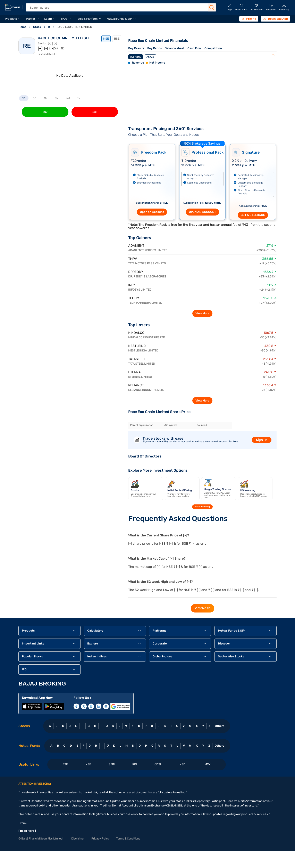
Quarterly (136, 57)
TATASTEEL (137, 359)
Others (220, 726)
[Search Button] (212, 8)
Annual (150, 57)
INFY (132, 285)
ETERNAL (135, 372)
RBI (135, 764)
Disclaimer (78, 839)
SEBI (112, 764)
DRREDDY (136, 272)
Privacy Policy (100, 839)
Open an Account (152, 212)
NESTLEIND (137, 346)
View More (202, 313)
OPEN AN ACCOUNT (202, 212)
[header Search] (118, 8)
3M (57, 98)
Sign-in (262, 440)
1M (46, 98)
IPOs (64, 19)
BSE (117, 39)
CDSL (158, 764)
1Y (79, 98)
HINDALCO (136, 333)
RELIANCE (136, 385)
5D (35, 98)
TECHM (134, 298)
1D (24, 98)
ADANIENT (136, 246)
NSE (106, 39)
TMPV (133, 259)
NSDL (183, 764)
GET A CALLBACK (253, 215)
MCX (208, 764)
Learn (48, 19)
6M (68, 98)
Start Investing (203, 507)
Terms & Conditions (128, 839)
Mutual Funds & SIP (119, 19)
